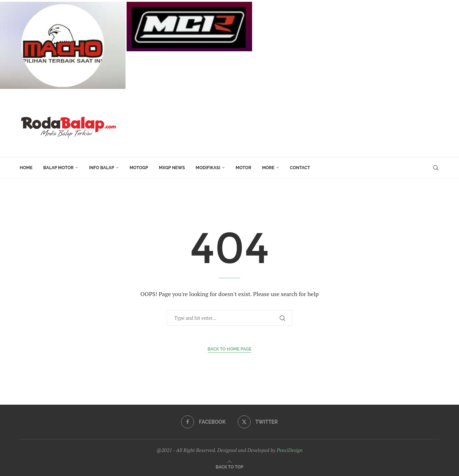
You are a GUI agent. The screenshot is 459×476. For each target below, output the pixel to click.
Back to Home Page (230, 349)
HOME (26, 168)
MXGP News (172, 168)
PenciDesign (289, 450)
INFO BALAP (101, 168)
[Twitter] (258, 422)
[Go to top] (230, 467)
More (268, 168)
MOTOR (243, 168)
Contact (300, 168)
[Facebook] (203, 422)
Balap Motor (59, 168)
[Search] (436, 168)
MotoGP (139, 168)
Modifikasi (208, 168)
